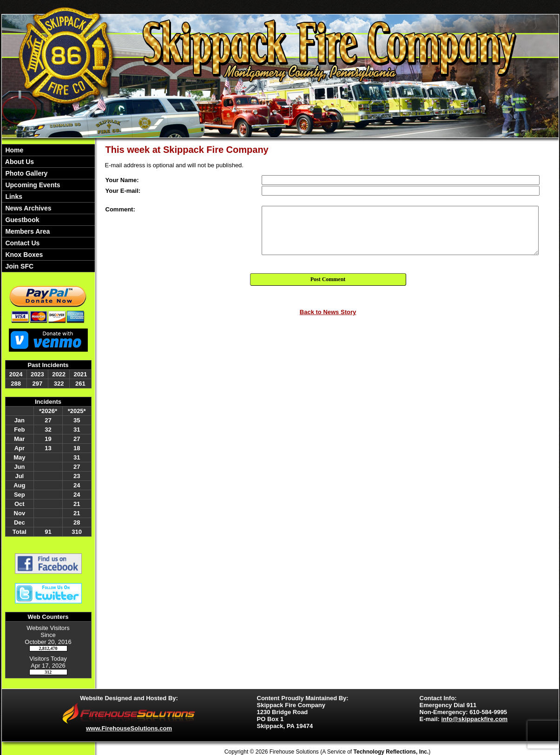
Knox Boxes (23, 255)
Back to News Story (328, 312)
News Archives (28, 208)
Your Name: (122, 180)
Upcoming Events (32, 185)
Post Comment (328, 279)
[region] (48, 208)
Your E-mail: (123, 191)
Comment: (120, 209)
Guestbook (22, 220)
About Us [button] (19, 162)
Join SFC (19, 266)
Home (14, 150)
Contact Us (22, 243)
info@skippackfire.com (474, 719)
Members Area (27, 231)
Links (13, 197)
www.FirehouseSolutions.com (129, 728)
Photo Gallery (26, 173)
